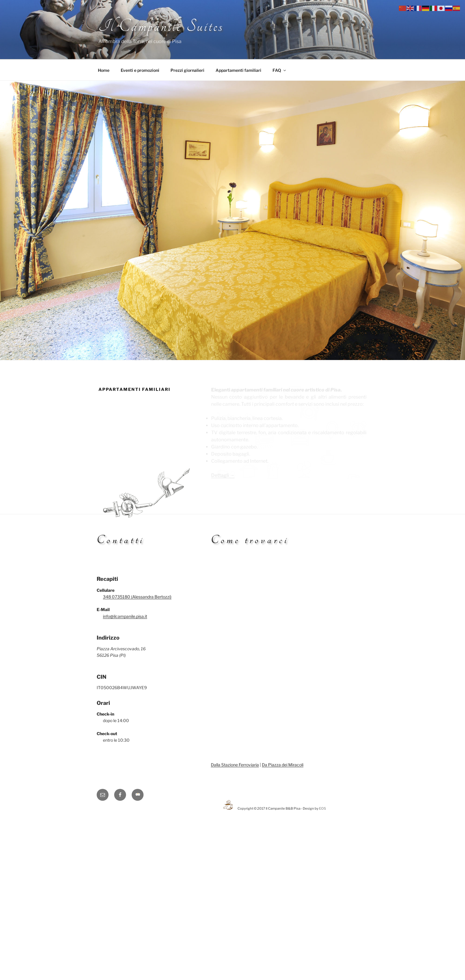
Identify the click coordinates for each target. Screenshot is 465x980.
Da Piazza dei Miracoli (283, 765)
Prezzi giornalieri (187, 70)
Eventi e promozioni (140, 70)
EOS (323, 808)
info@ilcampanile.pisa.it (125, 616)
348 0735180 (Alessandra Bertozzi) (137, 597)
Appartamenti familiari (238, 70)
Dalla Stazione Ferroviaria (235, 765)
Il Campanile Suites (161, 26)
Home (104, 70)
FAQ (280, 70)
